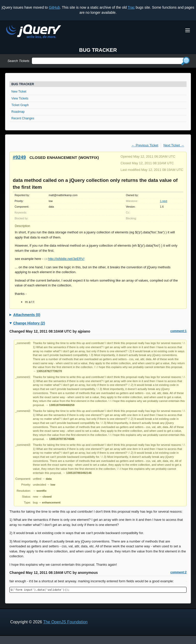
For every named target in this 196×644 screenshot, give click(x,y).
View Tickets (20, 98)
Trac (131, 7)
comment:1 (179, 331)
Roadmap (18, 112)
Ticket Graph (20, 105)
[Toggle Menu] (188, 30)
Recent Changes (23, 118)
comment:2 (179, 572)
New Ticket (19, 92)
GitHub (54, 7)
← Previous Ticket (145, 145)
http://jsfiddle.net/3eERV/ (64, 259)
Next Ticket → (174, 145)
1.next (164, 201)
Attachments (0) (27, 315)
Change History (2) (29, 323)
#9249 (19, 157)
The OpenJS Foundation (65, 622)
